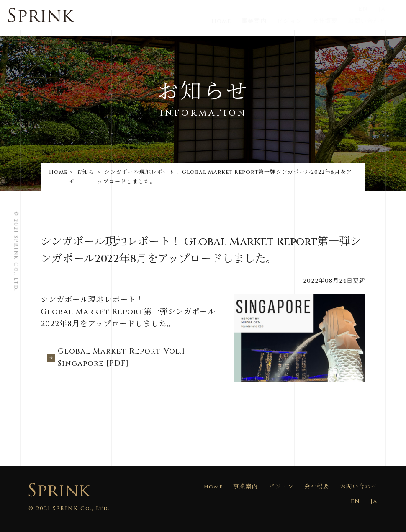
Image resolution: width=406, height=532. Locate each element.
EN (373, 9)
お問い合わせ (375, 21)
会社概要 (334, 21)
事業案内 (266, 21)
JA (390, 9)
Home (233, 21)
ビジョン (300, 21)
